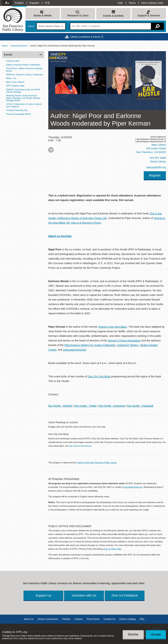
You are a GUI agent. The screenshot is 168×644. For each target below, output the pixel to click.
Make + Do (11, 78)
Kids (120, 3)
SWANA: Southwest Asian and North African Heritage (23, 91)
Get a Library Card (152, 3)
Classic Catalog (127, 619)
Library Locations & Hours (85, 37)
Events (8, 55)
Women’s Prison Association (124, 341)
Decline (133, 634)
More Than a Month (15, 82)
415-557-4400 (158, 158)
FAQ (142, 619)
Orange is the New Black (112, 327)
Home (5, 46)
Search (31, 26)
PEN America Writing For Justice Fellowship (90, 345)
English (19, 3)
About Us (29, 619)
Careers (78, 619)
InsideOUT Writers (128, 345)
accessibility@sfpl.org (132, 487)
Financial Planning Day (17, 110)
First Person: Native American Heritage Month (24, 70)
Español (34, 3)
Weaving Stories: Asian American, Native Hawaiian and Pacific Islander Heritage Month (23, 98)
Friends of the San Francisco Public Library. (97, 463)
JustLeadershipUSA (74, 350)
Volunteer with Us (84, 595)
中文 (47, 3)
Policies (66, 619)
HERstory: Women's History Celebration (25, 75)
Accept (156, 634)
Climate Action (13, 61)
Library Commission (48, 619)
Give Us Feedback (125, 595)
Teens (132, 3)
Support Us (43, 595)
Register (155, 175)
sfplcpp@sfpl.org (156, 167)
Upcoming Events (19, 46)
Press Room (93, 619)
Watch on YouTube (60, 236)
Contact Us (109, 619)
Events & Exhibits (113, 16)
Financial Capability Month (18, 114)
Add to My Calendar (51, 150)
